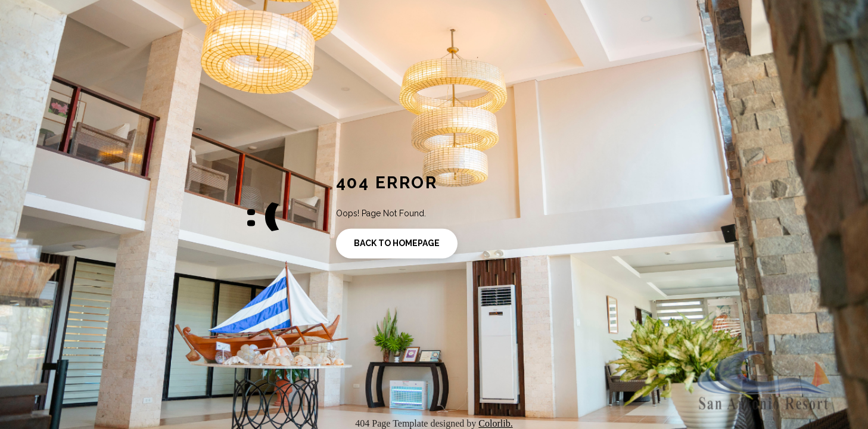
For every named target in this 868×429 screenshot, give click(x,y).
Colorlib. (495, 423)
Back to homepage (397, 243)
